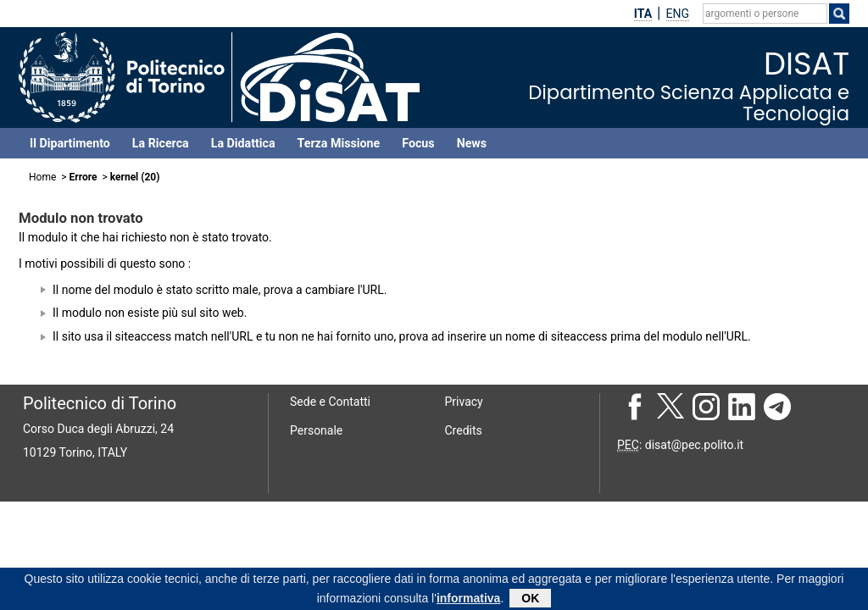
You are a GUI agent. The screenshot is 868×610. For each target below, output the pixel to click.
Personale (316, 430)
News (472, 143)
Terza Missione (339, 143)
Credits (464, 430)
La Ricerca (161, 143)
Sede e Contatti (330, 402)
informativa (468, 600)
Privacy (464, 402)
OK (530, 600)
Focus (418, 143)
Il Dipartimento (70, 143)
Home (42, 177)
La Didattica (243, 143)
